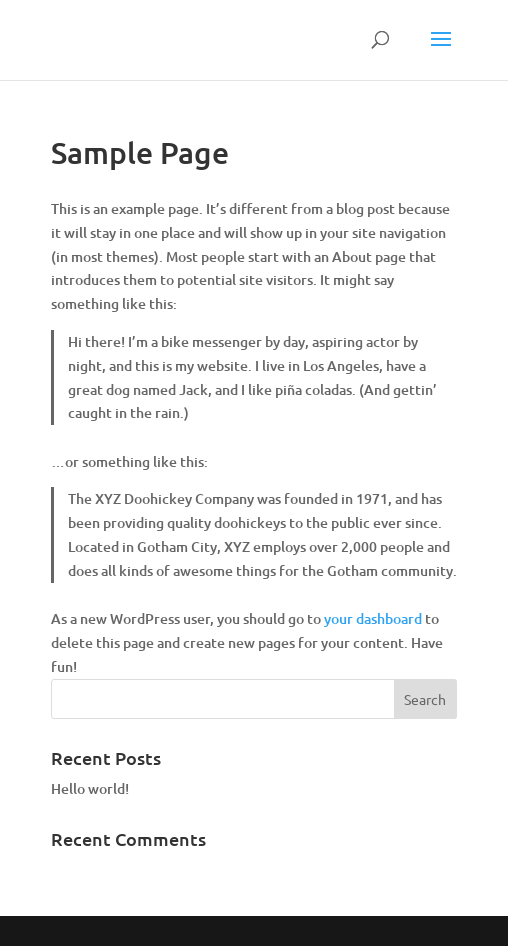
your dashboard (373, 618)
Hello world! (90, 788)
